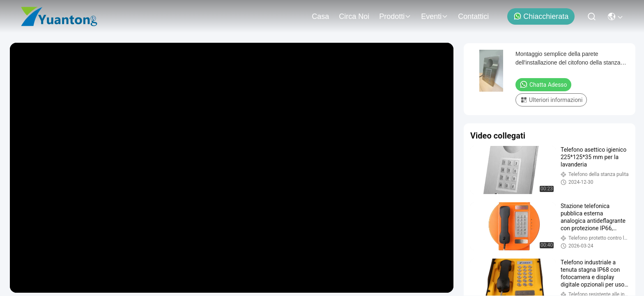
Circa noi (354, 16)
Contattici (473, 16)
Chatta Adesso (543, 84)
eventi (435, 16)
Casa (320, 16)
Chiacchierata (541, 16)
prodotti (395, 16)
